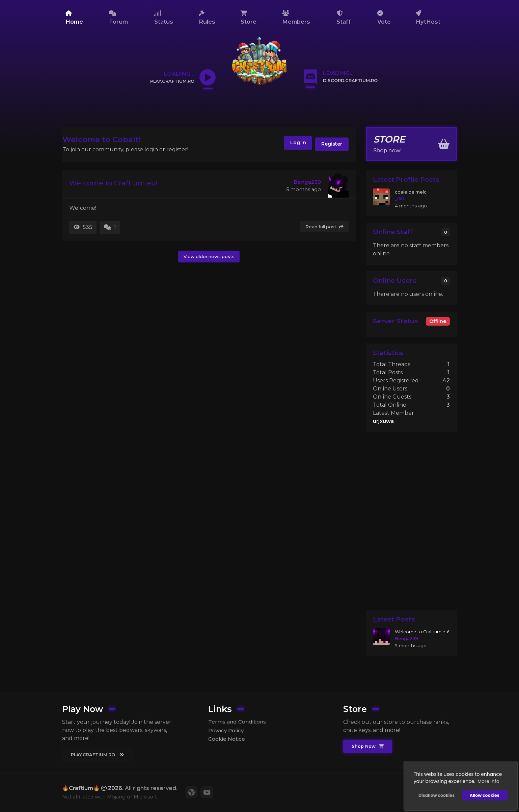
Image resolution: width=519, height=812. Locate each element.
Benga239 (307, 182)
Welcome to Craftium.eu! (121, 184)
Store (249, 18)
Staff (344, 18)
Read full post (323, 227)
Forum (118, 18)
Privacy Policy (227, 730)
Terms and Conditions (239, 721)
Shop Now (368, 746)
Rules (207, 18)
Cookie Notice (228, 740)
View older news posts (209, 257)
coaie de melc (411, 192)
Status (164, 18)
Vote (384, 18)
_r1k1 (400, 199)
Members (296, 18)
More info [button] (485, 778)
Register (329, 145)
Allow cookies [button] (482, 792)
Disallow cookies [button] (433, 792)
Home (74, 18)
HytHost (428, 18)
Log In (287, 145)
